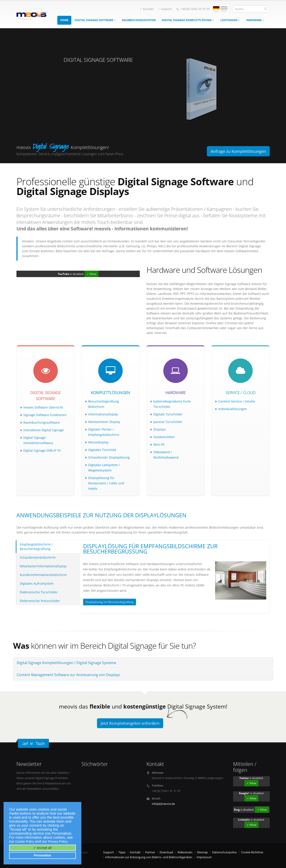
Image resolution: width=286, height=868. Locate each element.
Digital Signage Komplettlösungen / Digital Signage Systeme (66, 663)
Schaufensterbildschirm (38, 557)
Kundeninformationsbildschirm (43, 575)
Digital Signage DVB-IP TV (42, 450)
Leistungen (230, 20)
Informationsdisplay (103, 414)
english (224, 8)
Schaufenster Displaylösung (109, 457)
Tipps (122, 852)
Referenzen (185, 852)
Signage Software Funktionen (45, 415)
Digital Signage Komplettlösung (188, 20)
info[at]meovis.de (163, 804)
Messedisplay (98, 442)
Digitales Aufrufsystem (37, 583)
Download (166, 852)
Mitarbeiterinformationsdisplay (43, 566)
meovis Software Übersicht (43, 407)
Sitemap (202, 852)
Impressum (204, 857)
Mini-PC (159, 444)
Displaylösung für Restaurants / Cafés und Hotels (106, 483)
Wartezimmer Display (104, 422)
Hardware (255, 20)
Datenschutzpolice (224, 852)
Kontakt (147, 9)
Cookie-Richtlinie (252, 852)
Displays (160, 429)
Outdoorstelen (164, 437)
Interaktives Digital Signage (44, 430)
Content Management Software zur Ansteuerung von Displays (68, 675)
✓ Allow (91, 274)
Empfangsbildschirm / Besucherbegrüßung (36, 547)
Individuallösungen (233, 409)
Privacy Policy (58, 842)
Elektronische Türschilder (39, 592)
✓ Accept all (42, 848)
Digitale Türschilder (168, 414)
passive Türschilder (168, 422)
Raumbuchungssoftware (42, 422)
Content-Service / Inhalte (237, 401)
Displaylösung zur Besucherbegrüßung (110, 602)
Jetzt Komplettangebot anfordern (130, 723)
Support (165, 9)
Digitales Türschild (102, 450)
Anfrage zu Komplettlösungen (238, 151)
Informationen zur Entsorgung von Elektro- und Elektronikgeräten (149, 857)
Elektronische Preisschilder (40, 601)
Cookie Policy (25, 842)
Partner (150, 852)
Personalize (42, 855)
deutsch (216, 8)
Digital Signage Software (95, 20)
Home (64, 20)
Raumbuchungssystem (139, 20)
